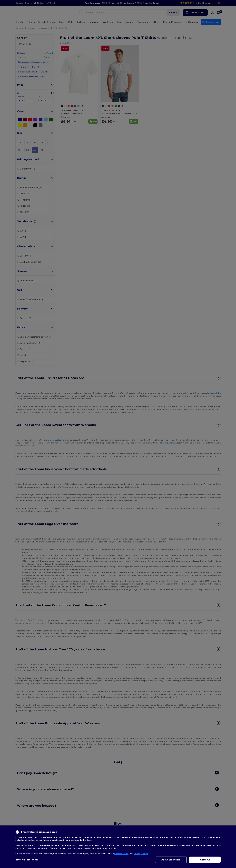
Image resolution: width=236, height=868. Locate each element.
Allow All (205, 860)
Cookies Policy (122, 854)
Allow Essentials (171, 860)
